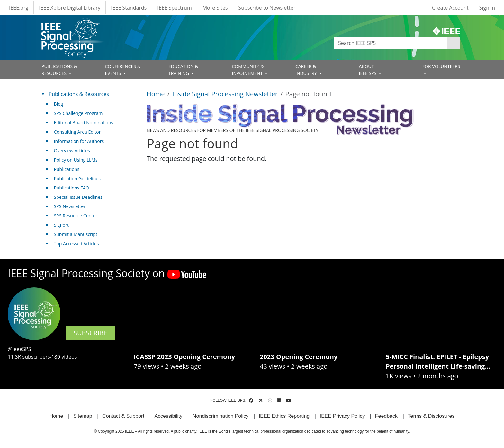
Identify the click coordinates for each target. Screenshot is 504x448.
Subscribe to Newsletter (267, 8)
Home (156, 94)
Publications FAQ (72, 188)
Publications (67, 169)
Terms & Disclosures (431, 416)
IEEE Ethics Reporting (284, 416)
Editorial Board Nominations (84, 123)
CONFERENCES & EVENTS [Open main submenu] (123, 70)
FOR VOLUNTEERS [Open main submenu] (441, 66)
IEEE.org (19, 8)
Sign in (487, 8)
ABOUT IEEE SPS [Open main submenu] (368, 70)
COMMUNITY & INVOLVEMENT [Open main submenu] (248, 70)
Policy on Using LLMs (76, 160)
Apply (453, 43)
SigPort (61, 225)
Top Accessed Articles (76, 244)
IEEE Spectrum (174, 8)
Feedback (386, 416)
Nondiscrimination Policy (221, 416)
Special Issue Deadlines (78, 197)
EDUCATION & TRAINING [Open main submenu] (183, 70)
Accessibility (168, 416)
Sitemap (83, 416)
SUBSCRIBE (90, 333)
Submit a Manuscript (76, 234)
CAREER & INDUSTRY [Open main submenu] (307, 70)
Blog (59, 104)
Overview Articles (72, 150)
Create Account (450, 8)
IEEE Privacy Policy (342, 416)
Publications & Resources (79, 94)
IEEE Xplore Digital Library (70, 8)
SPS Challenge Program (78, 113)
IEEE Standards (129, 8)
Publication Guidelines (77, 178)
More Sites (215, 8)
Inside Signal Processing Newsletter (225, 94)
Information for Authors (79, 141)
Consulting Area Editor (77, 132)
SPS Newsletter (70, 206)
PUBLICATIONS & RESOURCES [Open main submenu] (59, 70)
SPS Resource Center (76, 216)
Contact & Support (123, 416)
